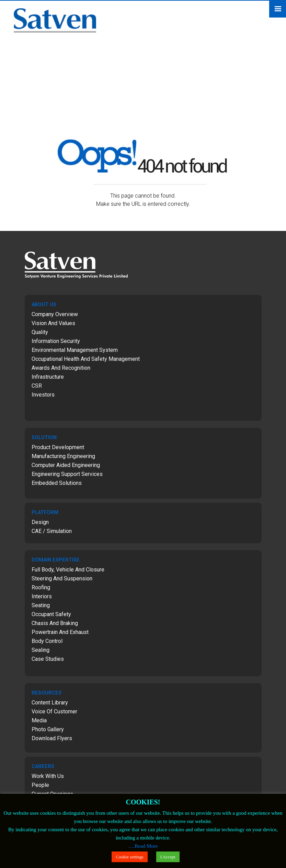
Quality (40, 332)
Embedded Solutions (57, 483)
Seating (41, 605)
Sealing (41, 650)
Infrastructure (48, 377)
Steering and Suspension (62, 578)
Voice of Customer (54, 711)
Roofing (41, 587)
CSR (37, 386)
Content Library (50, 703)
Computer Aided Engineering (66, 465)
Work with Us (48, 776)
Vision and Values (53, 323)
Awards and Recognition (61, 368)
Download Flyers (52, 738)
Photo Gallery (48, 729)
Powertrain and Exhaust (60, 632)
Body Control (47, 641)
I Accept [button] (168, 857)
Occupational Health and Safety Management (86, 359)
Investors (43, 395)
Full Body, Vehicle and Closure (68, 570)
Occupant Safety (51, 614)
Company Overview (55, 314)
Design (40, 522)
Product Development (58, 447)
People (40, 785)
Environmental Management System (75, 350)
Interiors (42, 596)
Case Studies (48, 659)
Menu (278, 9)
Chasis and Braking (55, 623)
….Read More (143, 846)
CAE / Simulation (52, 531)
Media (39, 720)
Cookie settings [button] (130, 857)
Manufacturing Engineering (63, 456)
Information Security (56, 341)
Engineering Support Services (67, 474)
